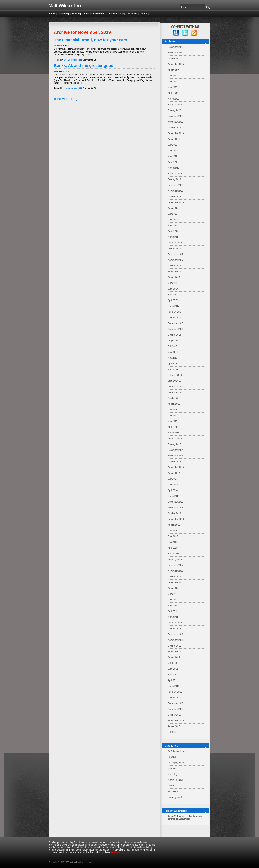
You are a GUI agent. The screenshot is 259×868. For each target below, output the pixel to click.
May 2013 (173, 542)
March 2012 (173, 617)
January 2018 (174, 248)
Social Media (174, 792)
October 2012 (174, 577)
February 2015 (175, 438)
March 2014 (173, 496)
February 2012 (175, 623)
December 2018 (175, 185)
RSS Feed (194, 33)
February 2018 (175, 243)
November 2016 (175, 329)
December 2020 (175, 47)
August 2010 (174, 726)
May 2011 (173, 675)
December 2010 (175, 703)
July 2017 (172, 283)
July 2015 (172, 410)
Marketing (173, 774)
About (144, 14)
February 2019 (175, 174)
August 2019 (174, 139)
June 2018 (173, 220)
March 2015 (173, 433)
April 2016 (173, 364)
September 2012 (176, 582)
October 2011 (174, 646)
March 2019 (173, 168)
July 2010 (172, 732)
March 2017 (173, 306)
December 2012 (175, 565)
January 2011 (174, 698)
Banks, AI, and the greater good (84, 66)
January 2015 (174, 444)
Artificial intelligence (177, 751)
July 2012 (172, 594)
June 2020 (173, 82)
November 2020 (175, 53)
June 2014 (173, 485)
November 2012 (175, 571)
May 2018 (173, 225)
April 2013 (173, 548)
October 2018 (174, 197)
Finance (172, 768)
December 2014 (175, 450)
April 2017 (173, 300)
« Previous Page (67, 99)
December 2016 (175, 323)
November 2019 (175, 122)
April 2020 (173, 93)
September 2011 (176, 652)
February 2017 (175, 312)
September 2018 (176, 202)
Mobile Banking (175, 780)
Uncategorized (70, 60)
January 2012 (174, 629)
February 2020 (175, 105)
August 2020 (174, 70)
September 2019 (176, 133)
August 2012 (174, 588)
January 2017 (174, 318)
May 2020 (173, 87)
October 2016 (174, 335)
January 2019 (174, 179)
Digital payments (176, 763)
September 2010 (176, 721)
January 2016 (174, 381)
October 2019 (174, 128)
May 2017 (173, 295)
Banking (172, 757)
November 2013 (175, 508)
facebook (176, 33)
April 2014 (173, 490)
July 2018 (172, 214)
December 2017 (175, 254)
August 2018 (174, 208)
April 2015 (173, 427)
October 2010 (174, 715)
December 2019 (175, 116)
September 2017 (176, 272)
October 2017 (174, 266)
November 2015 (175, 392)
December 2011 (175, 634)
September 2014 (176, 467)
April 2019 (173, 162)
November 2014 (175, 456)
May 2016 (173, 358)
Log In (90, 862)
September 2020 (176, 64)
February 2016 (175, 375)
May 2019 (173, 156)
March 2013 (173, 554)
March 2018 (173, 237)
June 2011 (173, 669)
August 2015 (174, 404)
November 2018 (175, 191)
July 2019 (172, 145)
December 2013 (175, 502)
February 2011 (175, 692)
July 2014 (172, 479)
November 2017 (175, 260)
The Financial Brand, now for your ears (91, 40)
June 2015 (173, 415)
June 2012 (173, 600)
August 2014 (174, 473)
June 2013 (173, 536)
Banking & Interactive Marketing (89, 14)
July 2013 (172, 531)
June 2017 (173, 289)
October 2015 (174, 398)
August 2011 (174, 657)
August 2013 (174, 525)
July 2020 (172, 76)
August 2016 (174, 341)
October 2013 (174, 513)
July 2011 (172, 663)
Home (52, 14)
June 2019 (173, 151)
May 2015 (173, 421)
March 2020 (173, 99)
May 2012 (173, 605)
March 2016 (173, 369)
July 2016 (172, 346)
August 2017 (174, 277)
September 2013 (176, 519)
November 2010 (175, 709)
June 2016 (173, 352)
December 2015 (175, 387)
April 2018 (173, 231)
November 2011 (175, 640)
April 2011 (173, 680)
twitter (185, 33)
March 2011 (173, 686)
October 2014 (174, 462)
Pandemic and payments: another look (185, 818)
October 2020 (174, 58)
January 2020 (174, 110)
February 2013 (175, 559)
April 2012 (173, 611)
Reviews (172, 786)
